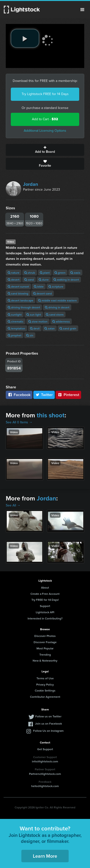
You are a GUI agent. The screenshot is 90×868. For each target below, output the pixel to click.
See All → (13, 505)
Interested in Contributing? (45, 618)
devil (35, 328)
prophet (15, 335)
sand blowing (18, 293)
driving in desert (57, 307)
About (45, 587)
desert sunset (18, 286)
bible (39, 286)
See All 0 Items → (19, 422)
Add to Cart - (45, 119)
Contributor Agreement (45, 697)
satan (50, 328)
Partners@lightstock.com (45, 774)
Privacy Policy (45, 684)
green (60, 273)
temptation (16, 328)
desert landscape (21, 300)
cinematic (16, 321)
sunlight (15, 315)
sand (29, 280)
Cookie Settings (45, 690)
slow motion (38, 321)
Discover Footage (45, 642)
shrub (30, 273)
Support (45, 606)
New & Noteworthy (45, 661)
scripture (56, 286)
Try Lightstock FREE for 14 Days (45, 94)
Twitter (44, 395)
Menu (82, 10)
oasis (75, 273)
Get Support (45, 749)
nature (14, 273)
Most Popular (45, 648)
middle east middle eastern (57, 300)
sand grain (68, 328)
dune (44, 280)
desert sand (42, 293)
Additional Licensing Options (45, 131)
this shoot (51, 415)
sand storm (55, 315)
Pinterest (68, 395)
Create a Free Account (45, 594)
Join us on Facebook (48, 723)
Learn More (45, 856)
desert (14, 280)
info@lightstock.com (45, 761)
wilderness (61, 321)
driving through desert (24, 307)
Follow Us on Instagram (48, 731)
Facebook (19, 395)
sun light (34, 315)
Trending (45, 655)
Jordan (31, 184)
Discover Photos (45, 636)
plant (45, 273)
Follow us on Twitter (48, 716)
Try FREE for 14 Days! (45, 600)
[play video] (25, 38)
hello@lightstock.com (45, 786)
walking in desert (66, 280)
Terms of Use (45, 678)
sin (30, 335)
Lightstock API (45, 612)
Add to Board (45, 150)
